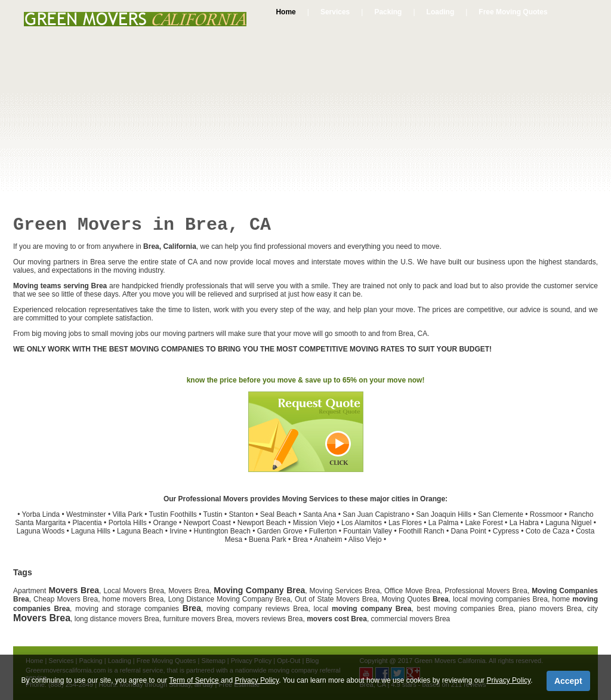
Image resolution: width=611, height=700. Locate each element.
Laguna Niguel (568, 523)
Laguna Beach (140, 531)
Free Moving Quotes (513, 12)
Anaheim (328, 539)
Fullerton (323, 531)
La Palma (444, 523)
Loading (441, 12)
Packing (388, 12)
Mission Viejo (314, 523)
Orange (165, 523)
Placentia (87, 523)
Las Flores (405, 523)
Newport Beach (262, 523)
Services (335, 12)
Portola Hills (128, 523)
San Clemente (501, 514)
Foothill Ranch (422, 531)
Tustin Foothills (173, 514)
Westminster (86, 514)
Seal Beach (278, 514)
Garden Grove (280, 531)
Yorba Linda (41, 514)
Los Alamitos (362, 523)
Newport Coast (207, 523)
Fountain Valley (368, 531)
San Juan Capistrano (376, 514)
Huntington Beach (222, 531)
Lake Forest (484, 523)
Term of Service (194, 680)
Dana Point (469, 531)
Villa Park (127, 514)
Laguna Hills (91, 531)
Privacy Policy (257, 680)
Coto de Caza (547, 531)
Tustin (212, 514)
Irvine (178, 531)
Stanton (241, 514)
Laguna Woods (41, 531)
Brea (300, 539)
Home (286, 12)
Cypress (506, 531)
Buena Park (268, 539)
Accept (568, 681)
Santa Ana (320, 514)
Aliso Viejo (365, 539)
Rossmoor (546, 514)
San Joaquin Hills (444, 514)
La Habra (524, 523)
